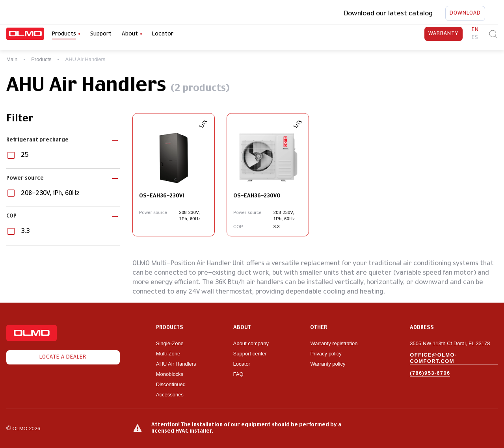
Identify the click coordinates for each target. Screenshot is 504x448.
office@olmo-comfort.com (433, 358)
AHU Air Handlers (176, 364)
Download (465, 13)
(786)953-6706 (430, 373)
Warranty (444, 34)
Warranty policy (328, 364)
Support (101, 34)
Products (41, 59)
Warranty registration (335, 343)
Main (12, 59)
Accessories (170, 395)
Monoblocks (170, 374)
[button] (63, 140)
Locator (163, 34)
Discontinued (171, 384)
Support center (250, 354)
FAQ (238, 374)
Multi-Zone (168, 354)
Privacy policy (326, 354)
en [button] (475, 30)
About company (251, 343)
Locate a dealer (63, 357)
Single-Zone (170, 343)
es (475, 38)
